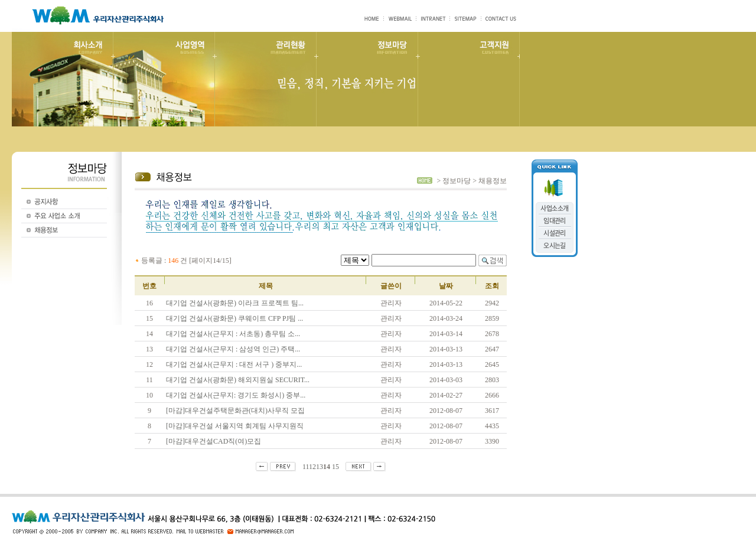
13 (320, 467)
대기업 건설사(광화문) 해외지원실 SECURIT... (238, 380)
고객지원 (468, 79)
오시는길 (555, 245)
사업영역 (164, 79)
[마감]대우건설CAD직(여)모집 (214, 441)
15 (335, 467)
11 (306, 467)
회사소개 (62, 79)
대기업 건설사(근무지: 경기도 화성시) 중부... (236, 395)
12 (312, 467)
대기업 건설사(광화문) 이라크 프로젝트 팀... (235, 303)
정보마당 (367, 79)
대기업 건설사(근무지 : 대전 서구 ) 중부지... (234, 364)
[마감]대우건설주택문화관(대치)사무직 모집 (235, 411)
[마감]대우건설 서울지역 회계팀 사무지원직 (235, 426)
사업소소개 (554, 208)
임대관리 (555, 221)
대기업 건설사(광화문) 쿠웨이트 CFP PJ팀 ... (234, 318)
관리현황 (265, 79)
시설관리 (555, 233)
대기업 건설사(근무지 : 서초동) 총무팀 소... (233, 334)
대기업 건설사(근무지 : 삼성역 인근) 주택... (233, 349)
